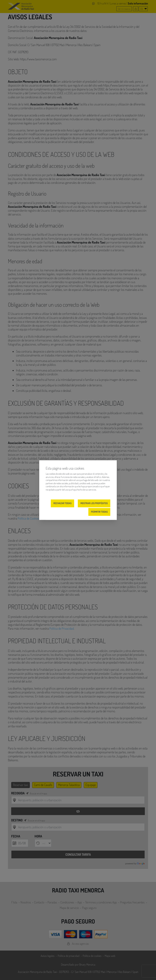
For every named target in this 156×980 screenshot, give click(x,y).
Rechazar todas (62, 503)
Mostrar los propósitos (94, 503)
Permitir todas (99, 512)
